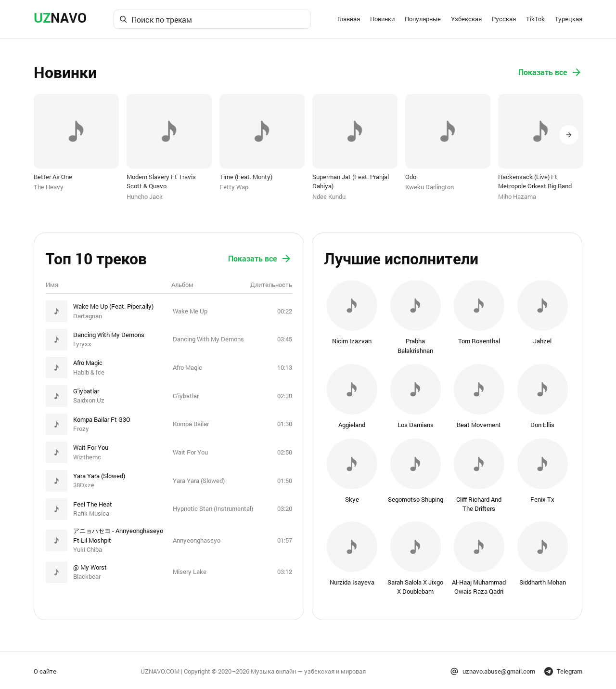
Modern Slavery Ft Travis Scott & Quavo (161, 182)
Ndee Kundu (329, 196)
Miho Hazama (517, 196)
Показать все (550, 72)
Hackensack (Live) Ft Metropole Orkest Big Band (535, 182)
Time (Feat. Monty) (246, 177)
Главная (349, 19)
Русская (504, 19)
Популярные (423, 19)
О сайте (45, 668)
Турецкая (569, 19)
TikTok (535, 19)
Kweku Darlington (430, 187)
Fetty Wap (234, 187)
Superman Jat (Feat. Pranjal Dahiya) (351, 182)
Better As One (53, 177)
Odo (411, 177)
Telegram (563, 669)
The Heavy (49, 187)
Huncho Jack (145, 196)
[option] (76, 143)
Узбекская (466, 19)
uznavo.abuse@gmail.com (493, 669)
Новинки (382, 19)
